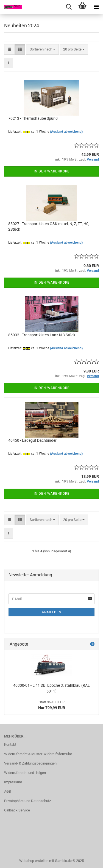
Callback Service (17, 810)
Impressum (13, 782)
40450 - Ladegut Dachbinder (32, 440)
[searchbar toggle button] (69, 7)
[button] (9, 50)
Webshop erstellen (34, 861)
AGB (8, 791)
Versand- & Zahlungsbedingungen (30, 763)
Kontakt (10, 745)
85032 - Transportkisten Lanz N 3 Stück (42, 335)
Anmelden (52, 612)
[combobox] (42, 50)
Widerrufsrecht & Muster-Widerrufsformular (38, 754)
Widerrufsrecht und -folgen (25, 773)
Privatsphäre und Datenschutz (27, 801)
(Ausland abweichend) (66, 132)
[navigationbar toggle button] (96, 7)
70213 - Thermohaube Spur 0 (33, 118)
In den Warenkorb (52, 171)
